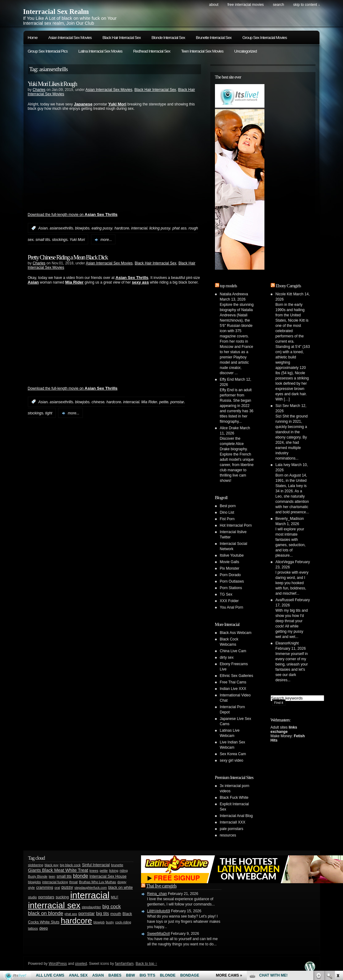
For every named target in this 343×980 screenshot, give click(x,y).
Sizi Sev (282, 406)
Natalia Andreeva (234, 294)
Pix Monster (230, 568)
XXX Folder (229, 601)
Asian (43, 228)
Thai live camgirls (161, 886)
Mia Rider (149, 402)
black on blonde (46, 913)
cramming (45, 888)
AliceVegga (285, 562)
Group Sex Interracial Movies (265, 38)
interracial (139, 228)
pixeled (81, 964)
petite (164, 402)
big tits (103, 914)
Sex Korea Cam (233, 754)
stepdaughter (91, 907)
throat (73, 882)
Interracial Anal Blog (236, 816)
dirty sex (227, 657)
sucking (62, 897)
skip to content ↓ (307, 5)
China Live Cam (233, 651)
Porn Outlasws (232, 581)
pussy (67, 887)
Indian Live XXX (233, 689)
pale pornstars (232, 829)
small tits (43, 240)
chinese (98, 402)
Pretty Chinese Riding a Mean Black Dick (68, 257)
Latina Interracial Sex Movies (100, 51)
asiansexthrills (61, 228)
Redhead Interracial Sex (152, 51)
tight (49, 413)
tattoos (33, 928)
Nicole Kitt (284, 294)
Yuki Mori (77, 240)
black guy (51, 865)
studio (32, 897)
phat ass (179, 228)
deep (44, 928)
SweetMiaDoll (159, 934)
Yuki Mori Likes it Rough (52, 84)
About (214, 5)
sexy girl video (232, 760)
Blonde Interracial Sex (168, 38)
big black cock (70, 865)
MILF (115, 897)
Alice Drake (229, 428)
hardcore (122, 228)
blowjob (99, 922)
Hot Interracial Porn (236, 525)
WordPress (58, 964)
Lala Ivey (283, 465)
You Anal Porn (232, 607)
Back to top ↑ (146, 964)
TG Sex (226, 594)
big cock (112, 906)
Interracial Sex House (108, 876)
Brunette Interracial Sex (214, 38)
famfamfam (124, 964)
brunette (117, 865)
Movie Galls (230, 562)
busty (110, 922)
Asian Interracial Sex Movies (70, 38)
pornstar (177, 402)
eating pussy (102, 228)
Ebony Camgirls (288, 286)
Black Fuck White (234, 798)
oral (57, 888)
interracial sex (54, 905)
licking (114, 871)
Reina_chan (157, 894)
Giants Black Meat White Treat (58, 870)
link (338, 883)
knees (94, 871)
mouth (116, 914)
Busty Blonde (38, 876)
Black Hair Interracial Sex (122, 38)
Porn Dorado (230, 575)
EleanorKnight (287, 643)
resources (228, 835)
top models (228, 286)
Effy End (227, 379)
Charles (39, 90)
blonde (81, 876)
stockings (60, 240)
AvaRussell (285, 600)
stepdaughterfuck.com (91, 888)
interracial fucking (55, 882)
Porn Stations (231, 588)
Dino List (227, 512)
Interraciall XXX (233, 822)
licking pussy (160, 228)
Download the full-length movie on (73, 215)
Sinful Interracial (96, 865)
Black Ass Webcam (236, 633)
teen (52, 876)
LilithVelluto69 (159, 911)
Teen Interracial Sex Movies (202, 51)
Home (33, 38)
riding (124, 871)
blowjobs (82, 228)
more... (106, 240)
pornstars (46, 897)
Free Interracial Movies (245, 5)
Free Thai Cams (233, 682)
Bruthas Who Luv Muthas (98, 882)
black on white (120, 888)
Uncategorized (245, 51)
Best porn (228, 506)
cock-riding (123, 922)
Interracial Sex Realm (56, 12)
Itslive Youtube (232, 555)
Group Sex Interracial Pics (48, 51)
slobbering (36, 865)
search (278, 5)
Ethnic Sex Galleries (237, 676)
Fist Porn (227, 519)
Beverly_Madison (290, 519)
